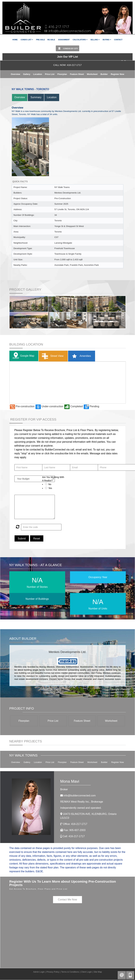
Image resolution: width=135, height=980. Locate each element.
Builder (104, 74)
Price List (50, 74)
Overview (16, 74)
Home (15, 40)
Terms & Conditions (70, 972)
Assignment (64, 40)
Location (38, 74)
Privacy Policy (53, 972)
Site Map (98, 972)
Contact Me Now (67, 900)
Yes (50, 488)
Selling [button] (95, 40)
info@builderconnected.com (80, 796)
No (50, 484)
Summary (36, 97)
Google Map (23, 356)
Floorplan (62, 74)
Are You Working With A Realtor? (53, 479)
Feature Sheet (77, 74)
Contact (118, 40)
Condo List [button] (27, 40)
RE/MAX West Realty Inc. (82, 802)
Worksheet (92, 74)
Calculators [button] (80, 40)
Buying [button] (107, 40)
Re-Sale (51, 40)
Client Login (86, 972)
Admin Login (39, 972)
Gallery (27, 74)
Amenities (80, 356)
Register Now (117, 74)
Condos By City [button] (67, 48)
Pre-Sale (40, 40)
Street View (52, 356)
